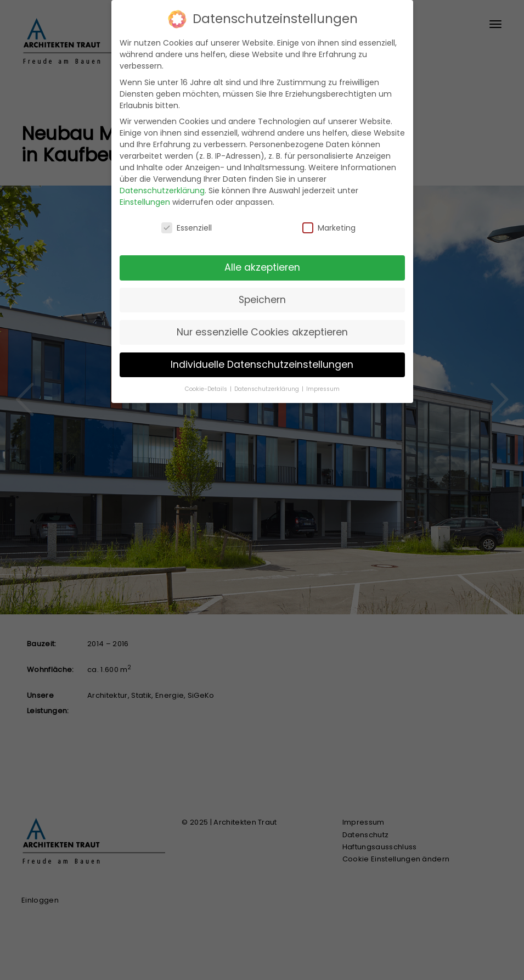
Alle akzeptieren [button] (262, 267)
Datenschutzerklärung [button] (267, 389)
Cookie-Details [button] (207, 389)
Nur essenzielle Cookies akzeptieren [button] (262, 332)
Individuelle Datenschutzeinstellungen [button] (262, 365)
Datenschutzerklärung (162, 191)
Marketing (329, 228)
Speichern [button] (262, 300)
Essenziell (187, 228)
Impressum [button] (323, 389)
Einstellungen (145, 202)
